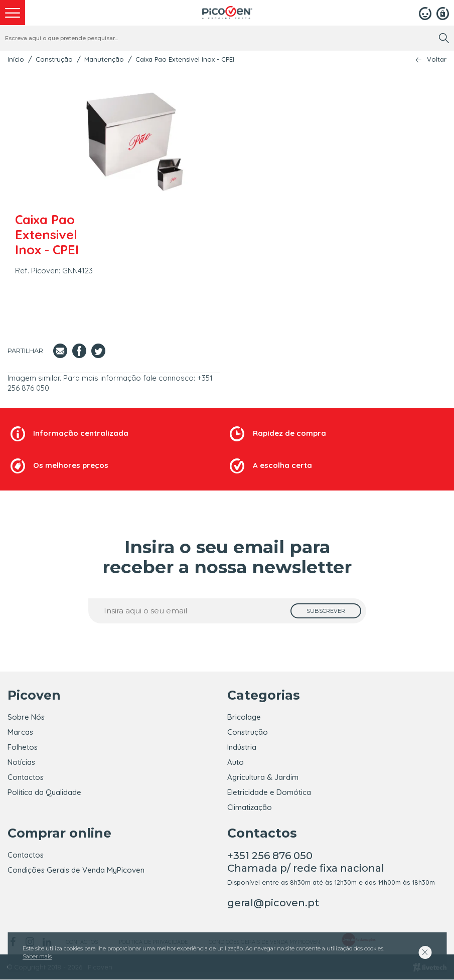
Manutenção (104, 59)
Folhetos (23, 747)
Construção (54, 59)
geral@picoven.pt (273, 903)
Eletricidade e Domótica (269, 792)
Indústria (242, 747)
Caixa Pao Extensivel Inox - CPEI (185, 59)
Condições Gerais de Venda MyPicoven (76, 870)
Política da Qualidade (44, 792)
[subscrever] (326, 611)
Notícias (21, 762)
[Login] (425, 13)
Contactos (26, 777)
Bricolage (244, 717)
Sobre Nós (26, 717)
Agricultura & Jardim (263, 777)
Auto (236, 762)
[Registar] (443, 13)
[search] (444, 38)
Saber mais (37, 956)
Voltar (437, 59)
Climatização (250, 807)
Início (16, 59)
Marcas (20, 732)
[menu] (13, 13)
